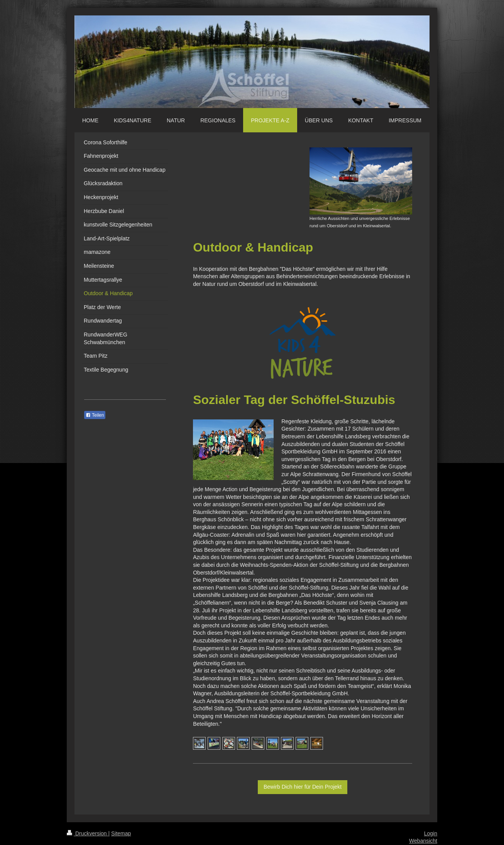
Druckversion (87, 833)
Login (431, 833)
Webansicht (423, 841)
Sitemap (121, 833)
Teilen (95, 415)
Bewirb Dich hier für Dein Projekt (303, 787)
